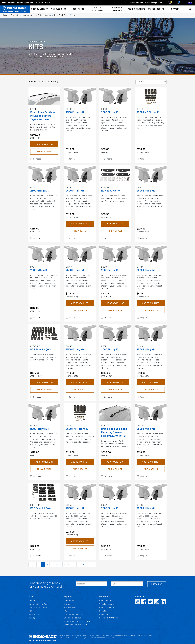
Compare (37, 159)
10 (74, 564)
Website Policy (94, 636)
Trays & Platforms (98, 9)
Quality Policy (106, 636)
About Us (33, 601)
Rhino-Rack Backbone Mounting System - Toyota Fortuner (43, 116)
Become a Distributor (109, 618)
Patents (132, 636)
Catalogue (33, 618)
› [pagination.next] (94, 564)
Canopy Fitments (107, 608)
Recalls (103, 611)
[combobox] (151, 82)
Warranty (68, 604)
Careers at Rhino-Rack (38, 604)
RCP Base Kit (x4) (111, 191)
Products (15, 15)
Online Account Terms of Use (77, 625)
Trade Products (156, 9)
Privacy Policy (82, 636)
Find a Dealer (44, 152)
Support (175, 9)
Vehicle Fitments (107, 604)
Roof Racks (78, 9)
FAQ (66, 611)
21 (89, 564)
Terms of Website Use (67, 636)
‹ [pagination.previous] (30, 564)
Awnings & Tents (137, 9)
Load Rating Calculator (74, 614)
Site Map (149, 636)
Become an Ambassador (39, 608)
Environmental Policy (120, 636)
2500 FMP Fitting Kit (149, 112)
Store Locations (106, 601)
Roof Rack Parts (61, 15)
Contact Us (69, 601)
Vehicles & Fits (59, 9)
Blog (30, 611)
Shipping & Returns (72, 618)
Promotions (104, 614)
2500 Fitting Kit (75, 112)
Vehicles (140, 636)
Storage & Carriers (117, 9)
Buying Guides (70, 608)
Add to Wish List (44, 144)
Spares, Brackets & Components (37, 15)
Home (5, 15)
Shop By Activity (40, 9)
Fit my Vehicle (43, 3)
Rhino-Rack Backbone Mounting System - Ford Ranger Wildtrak (114, 433)
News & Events (35, 614)
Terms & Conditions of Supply (77, 621)
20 (84, 564)
